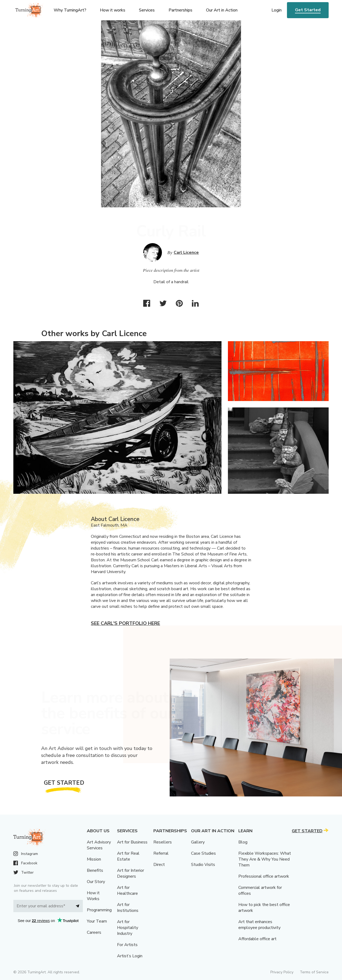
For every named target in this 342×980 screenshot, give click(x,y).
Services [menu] (147, 10)
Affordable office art (257, 939)
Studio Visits (203, 865)
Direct (159, 865)
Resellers (163, 842)
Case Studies (203, 853)
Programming (99, 910)
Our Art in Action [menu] (222, 10)
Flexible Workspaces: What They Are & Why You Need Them (265, 859)
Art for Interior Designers (131, 873)
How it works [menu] (113, 10)
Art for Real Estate (128, 856)
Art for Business (132, 842)
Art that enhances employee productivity (259, 925)
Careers (94, 932)
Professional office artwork (264, 876)
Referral (161, 853)
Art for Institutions (128, 908)
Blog (243, 842)
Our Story (96, 882)
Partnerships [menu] (180, 10)
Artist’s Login (130, 956)
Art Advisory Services (99, 845)
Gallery (198, 842)
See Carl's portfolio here (125, 623)
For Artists (127, 945)
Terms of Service (314, 972)
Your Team (97, 921)
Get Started (308, 10)
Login (277, 10)
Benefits (95, 870)
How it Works (93, 896)
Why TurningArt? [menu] (70, 10)
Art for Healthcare (127, 890)
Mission (94, 859)
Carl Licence (186, 252)
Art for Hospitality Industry (128, 928)
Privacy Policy (282, 972)
